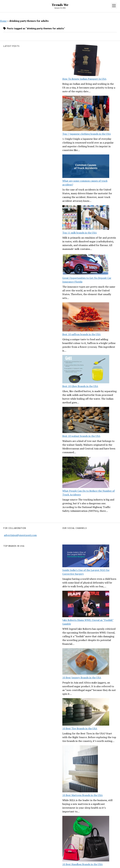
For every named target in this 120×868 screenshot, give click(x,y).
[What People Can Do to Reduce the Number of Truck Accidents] (86, 473)
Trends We (60, 5)
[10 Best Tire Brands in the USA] (86, 712)
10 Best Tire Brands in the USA (80, 728)
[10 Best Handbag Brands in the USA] (86, 839)
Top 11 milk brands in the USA (80, 233)
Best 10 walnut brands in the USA (81, 436)
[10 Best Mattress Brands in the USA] (80, 769)
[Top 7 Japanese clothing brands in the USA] (86, 114)
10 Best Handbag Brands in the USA (82, 864)
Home (3, 21)
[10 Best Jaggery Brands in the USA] (86, 662)
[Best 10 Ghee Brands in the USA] (86, 370)
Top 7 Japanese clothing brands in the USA (87, 134)
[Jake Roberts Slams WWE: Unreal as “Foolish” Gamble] (86, 604)
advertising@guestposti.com (20, 535)
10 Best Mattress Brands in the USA (82, 795)
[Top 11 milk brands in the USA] (86, 218)
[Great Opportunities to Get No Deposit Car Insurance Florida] (86, 265)
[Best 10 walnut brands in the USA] (86, 420)
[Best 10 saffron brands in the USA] (86, 317)
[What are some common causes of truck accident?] (86, 167)
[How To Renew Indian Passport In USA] (86, 61)
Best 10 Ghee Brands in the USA (80, 386)
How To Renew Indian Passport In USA (84, 79)
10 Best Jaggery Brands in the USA (82, 678)
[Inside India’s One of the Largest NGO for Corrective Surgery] (86, 556)
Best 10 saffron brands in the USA (81, 334)
